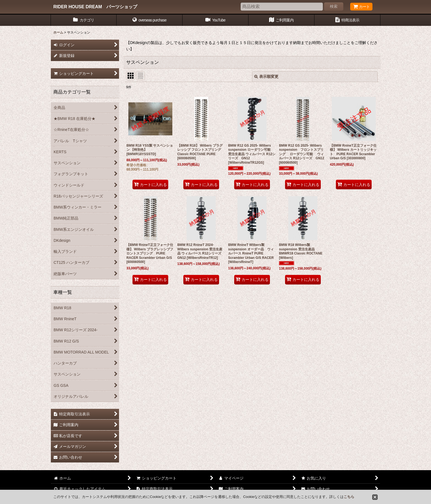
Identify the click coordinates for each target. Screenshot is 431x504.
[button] (150, 20)
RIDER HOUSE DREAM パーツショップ (95, 7)
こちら (349, 497)
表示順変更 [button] (266, 76)
